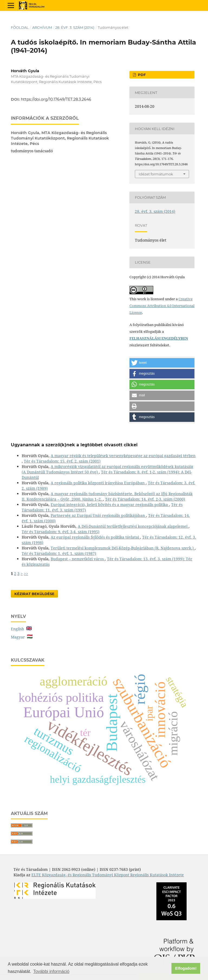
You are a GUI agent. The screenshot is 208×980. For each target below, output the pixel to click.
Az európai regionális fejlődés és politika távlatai (95, 537)
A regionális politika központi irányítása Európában (98, 483)
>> (26, 573)
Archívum (42, 27)
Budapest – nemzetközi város (78, 559)
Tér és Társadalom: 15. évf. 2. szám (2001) (62, 461)
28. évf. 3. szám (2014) (75, 27)
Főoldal (20, 27)
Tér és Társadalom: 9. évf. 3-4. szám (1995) (61, 532)
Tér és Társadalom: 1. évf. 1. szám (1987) (59, 553)
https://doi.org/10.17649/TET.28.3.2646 (56, 99)
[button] (162, 363)
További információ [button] (51, 971)
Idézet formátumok (156, 174)
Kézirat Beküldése (34, 594)
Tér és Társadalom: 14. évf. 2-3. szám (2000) (145, 499)
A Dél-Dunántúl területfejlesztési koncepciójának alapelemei (133, 526)
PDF (141, 75)
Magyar (22, 637)
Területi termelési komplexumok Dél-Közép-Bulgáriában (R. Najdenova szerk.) (123, 548)
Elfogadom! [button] (186, 968)
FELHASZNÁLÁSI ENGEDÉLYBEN (159, 338)
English (21, 629)
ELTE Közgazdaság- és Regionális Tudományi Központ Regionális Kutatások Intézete (108, 875)
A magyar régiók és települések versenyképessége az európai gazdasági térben (123, 456)
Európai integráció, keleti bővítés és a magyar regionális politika (110, 505)
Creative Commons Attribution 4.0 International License (162, 306)
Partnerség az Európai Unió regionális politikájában (98, 515)
